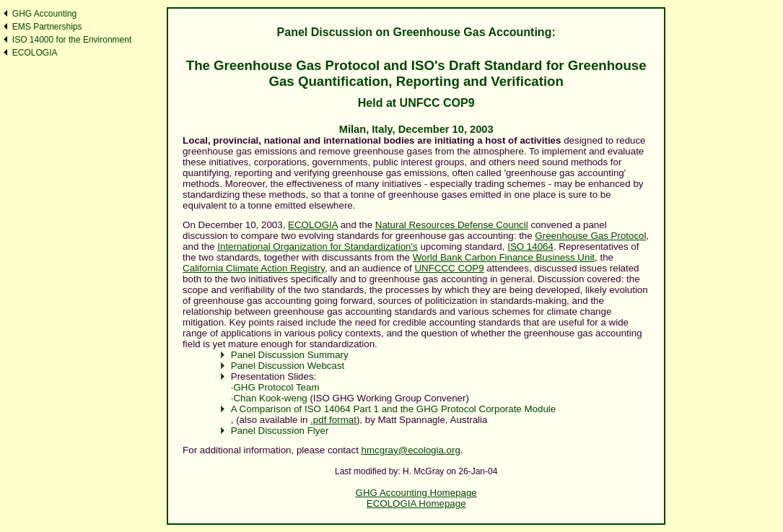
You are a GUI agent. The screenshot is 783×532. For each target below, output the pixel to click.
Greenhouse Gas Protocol (590, 236)
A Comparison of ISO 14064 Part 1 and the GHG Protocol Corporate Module (393, 409)
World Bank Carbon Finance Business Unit (504, 257)
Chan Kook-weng (270, 398)
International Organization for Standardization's (317, 247)
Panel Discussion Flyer (280, 431)
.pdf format (333, 420)
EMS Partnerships (47, 27)
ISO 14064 (530, 247)
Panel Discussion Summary (290, 355)
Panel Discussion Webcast (288, 366)
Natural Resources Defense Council (452, 225)
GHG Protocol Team (276, 387)
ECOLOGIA (35, 53)
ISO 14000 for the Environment (72, 40)
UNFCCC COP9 (449, 268)
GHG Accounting (44, 14)
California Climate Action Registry (254, 268)
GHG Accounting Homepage (416, 493)
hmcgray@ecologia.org (411, 450)
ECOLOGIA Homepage (416, 503)
